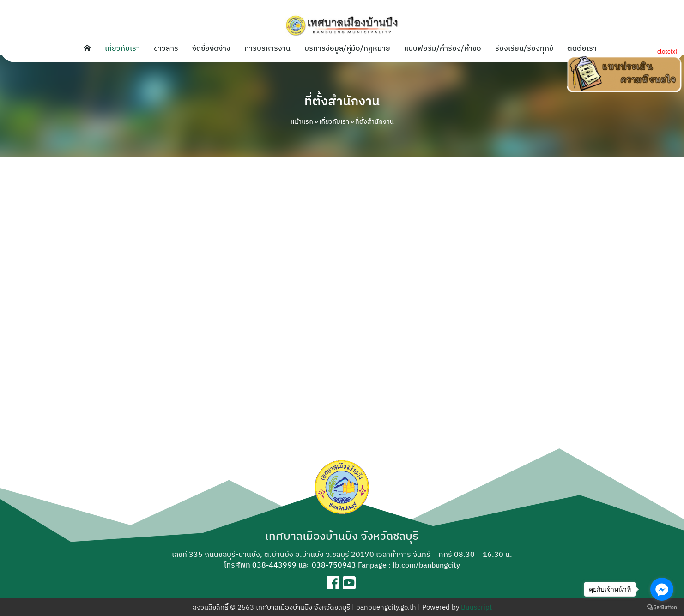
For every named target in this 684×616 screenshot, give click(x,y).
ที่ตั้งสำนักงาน (342, 100)
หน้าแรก (302, 121)
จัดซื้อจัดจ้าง (211, 48)
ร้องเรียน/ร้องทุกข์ (524, 48)
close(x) (667, 51)
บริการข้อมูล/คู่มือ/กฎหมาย (347, 48)
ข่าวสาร (166, 48)
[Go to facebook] (662, 589)
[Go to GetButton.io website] (662, 607)
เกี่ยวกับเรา (122, 48)
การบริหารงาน (267, 48)
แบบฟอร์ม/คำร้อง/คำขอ (443, 48)
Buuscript (476, 607)
